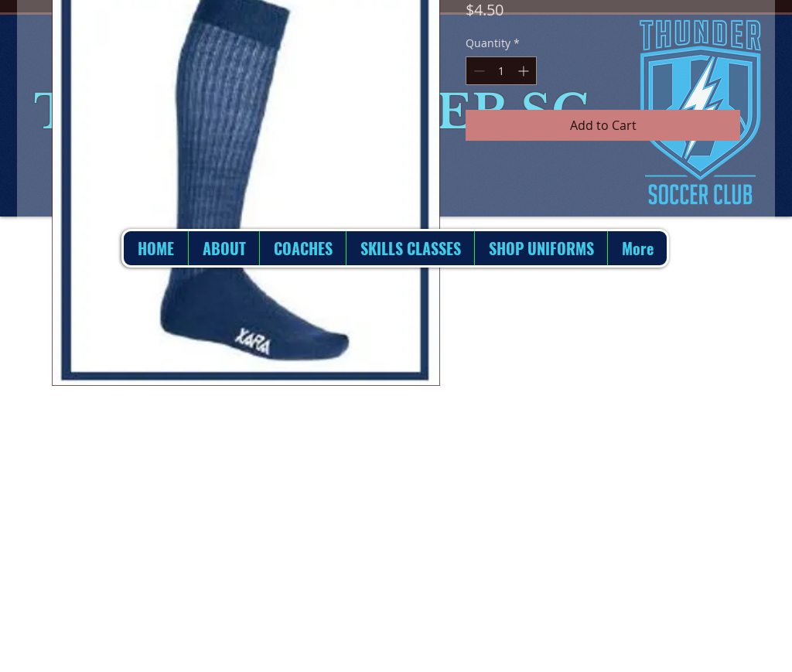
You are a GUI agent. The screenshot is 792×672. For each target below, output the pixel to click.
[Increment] (525, 71)
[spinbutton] (501, 71)
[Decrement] (478, 71)
